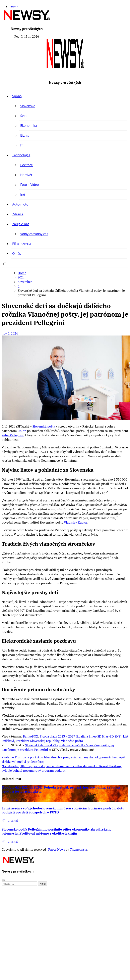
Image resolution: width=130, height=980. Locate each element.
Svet (23, 116)
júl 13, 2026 (10, 800)
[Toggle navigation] (5, 28)
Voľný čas (34, 234)
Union (22, 431)
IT (22, 145)
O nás (17, 254)
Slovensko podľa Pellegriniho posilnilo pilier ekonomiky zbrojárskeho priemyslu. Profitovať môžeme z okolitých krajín (56, 831)
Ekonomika (29, 126)
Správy (17, 96)
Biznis (25, 135)
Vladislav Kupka (75, 522)
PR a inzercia (22, 244)
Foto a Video (29, 185)
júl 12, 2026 (10, 821)
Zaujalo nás (21, 224)
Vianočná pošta (72, 741)
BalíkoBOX (30, 736)
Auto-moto (20, 204)
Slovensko (28, 106)
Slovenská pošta (44, 426)
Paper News (57, 849)
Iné (23, 194)
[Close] (3, 880)
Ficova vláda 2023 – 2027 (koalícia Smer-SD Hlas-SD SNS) (81, 736)
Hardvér (26, 175)
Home (14, 7)
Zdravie (18, 214)
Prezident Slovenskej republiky (38, 741)
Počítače (26, 165)
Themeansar (79, 849)
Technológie (21, 155)
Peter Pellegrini (13, 435)
